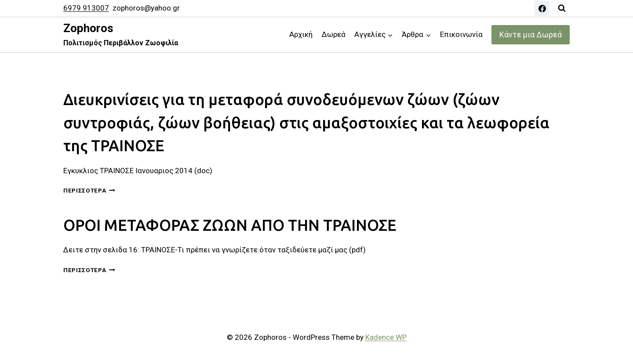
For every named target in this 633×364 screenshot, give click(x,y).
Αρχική (301, 34)
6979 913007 (86, 8)
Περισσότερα (89, 190)
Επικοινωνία (461, 34)
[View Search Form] (562, 8)
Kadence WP (386, 337)
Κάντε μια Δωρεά (531, 35)
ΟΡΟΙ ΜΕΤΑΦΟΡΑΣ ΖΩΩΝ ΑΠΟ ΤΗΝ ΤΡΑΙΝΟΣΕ (230, 225)
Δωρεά (334, 34)
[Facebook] (542, 8)
